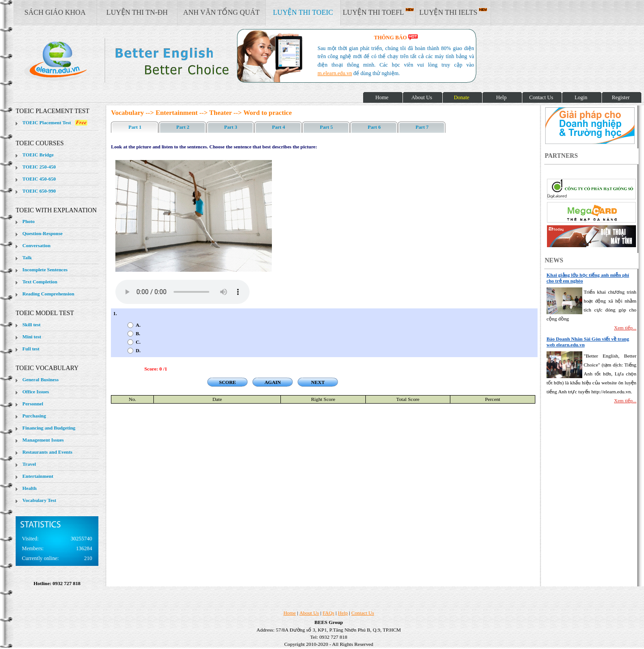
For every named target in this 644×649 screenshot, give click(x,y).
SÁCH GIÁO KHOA (55, 12)
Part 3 (231, 127)
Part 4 (278, 127)
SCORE (228, 382)
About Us (309, 613)
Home (290, 613)
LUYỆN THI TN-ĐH (137, 12)
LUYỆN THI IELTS (453, 12)
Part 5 (326, 127)
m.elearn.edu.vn (335, 73)
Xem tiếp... (625, 328)
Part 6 (374, 127)
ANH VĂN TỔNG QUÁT (221, 12)
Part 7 (422, 127)
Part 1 (135, 127)
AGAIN (273, 382)
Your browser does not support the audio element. (182, 292)
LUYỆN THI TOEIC (303, 12)
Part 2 (183, 127)
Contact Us (363, 613)
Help (343, 613)
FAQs (328, 613)
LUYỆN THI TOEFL (378, 12)
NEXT (318, 382)
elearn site (142, 60)
